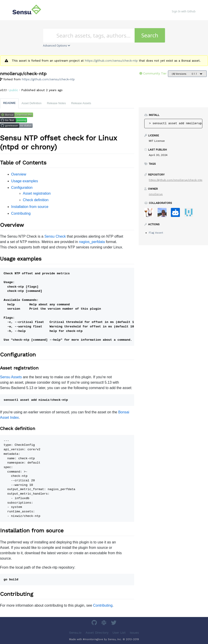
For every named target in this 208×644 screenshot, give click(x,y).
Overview (19, 174)
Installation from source (30, 207)
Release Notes (56, 103)
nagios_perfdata (92, 242)
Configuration (22, 188)
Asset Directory (97, 633)
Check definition (36, 200)
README (9, 103)
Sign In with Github (184, 11)
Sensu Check (55, 236)
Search (150, 35)
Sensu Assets (11, 377)
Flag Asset (156, 233)
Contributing (21, 213)
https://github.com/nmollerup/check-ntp (176, 180)
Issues (134, 633)
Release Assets (81, 103)
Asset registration (37, 193)
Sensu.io (75, 633)
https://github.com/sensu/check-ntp (111, 61)
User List (119, 633)
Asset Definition (31, 103)
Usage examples (25, 181)
